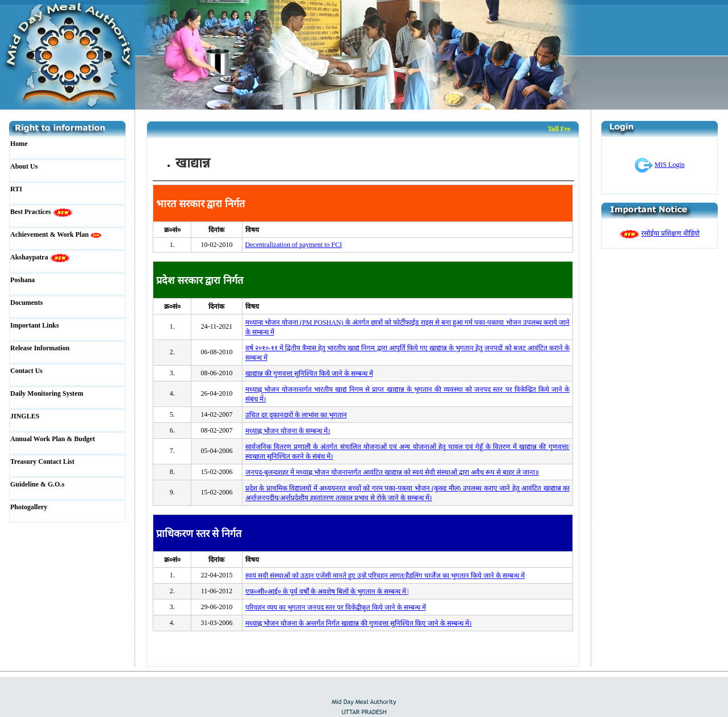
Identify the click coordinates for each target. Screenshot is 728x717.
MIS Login (670, 165)
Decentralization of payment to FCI (294, 245)
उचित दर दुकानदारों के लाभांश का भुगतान (296, 415)
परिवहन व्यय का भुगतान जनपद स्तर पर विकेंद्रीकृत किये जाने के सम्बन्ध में (336, 607)
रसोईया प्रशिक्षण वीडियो (670, 233)
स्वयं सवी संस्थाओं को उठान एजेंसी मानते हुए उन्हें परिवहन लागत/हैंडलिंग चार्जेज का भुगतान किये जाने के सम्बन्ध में (385, 576)
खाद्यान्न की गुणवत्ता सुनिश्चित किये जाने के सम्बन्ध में (309, 374)
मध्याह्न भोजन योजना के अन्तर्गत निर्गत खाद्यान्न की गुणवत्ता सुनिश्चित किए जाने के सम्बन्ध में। (359, 623)
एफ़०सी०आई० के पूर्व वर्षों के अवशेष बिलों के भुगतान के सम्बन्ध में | (327, 592)
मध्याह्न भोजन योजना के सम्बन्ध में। (288, 431)
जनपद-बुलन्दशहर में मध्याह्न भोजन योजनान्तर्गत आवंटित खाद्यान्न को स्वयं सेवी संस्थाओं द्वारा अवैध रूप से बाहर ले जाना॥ (392, 472)
